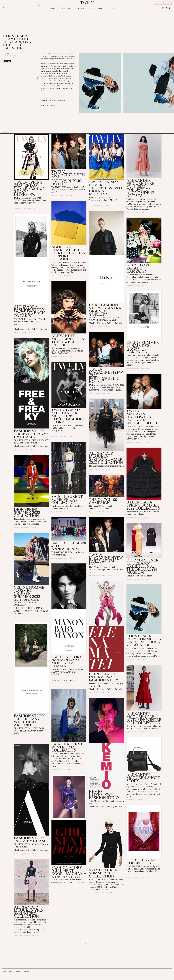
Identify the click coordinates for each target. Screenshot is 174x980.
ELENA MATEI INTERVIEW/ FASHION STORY (104, 677)
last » (105, 944)
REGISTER (159, 3)
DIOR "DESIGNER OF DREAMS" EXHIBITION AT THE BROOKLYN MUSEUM (142, 566)
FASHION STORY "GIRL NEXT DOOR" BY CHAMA (69, 871)
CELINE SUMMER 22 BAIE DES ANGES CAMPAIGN (143, 347)
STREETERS (102, 8)
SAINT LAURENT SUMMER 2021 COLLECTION (104, 873)
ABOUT (5, 971)
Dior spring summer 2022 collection (27, 512)
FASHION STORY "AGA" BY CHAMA (31, 839)
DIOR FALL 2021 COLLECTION (141, 861)
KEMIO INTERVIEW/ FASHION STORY (104, 794)
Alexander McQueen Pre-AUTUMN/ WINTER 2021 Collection (144, 718)
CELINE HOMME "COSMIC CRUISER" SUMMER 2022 (29, 592)
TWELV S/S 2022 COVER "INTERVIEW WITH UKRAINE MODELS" (106, 188)
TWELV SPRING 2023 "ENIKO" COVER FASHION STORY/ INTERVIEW (30, 188)
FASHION (53, 8)
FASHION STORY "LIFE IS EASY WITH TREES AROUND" (29, 720)
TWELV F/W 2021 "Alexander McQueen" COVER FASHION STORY (67, 416)
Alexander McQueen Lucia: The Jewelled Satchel (68, 340)
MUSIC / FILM (79, 8)
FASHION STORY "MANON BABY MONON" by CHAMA (67, 661)
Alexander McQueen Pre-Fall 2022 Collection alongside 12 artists (141, 188)
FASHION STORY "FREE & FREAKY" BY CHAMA (31, 434)
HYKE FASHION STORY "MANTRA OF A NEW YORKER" (105, 310)
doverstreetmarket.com (50, 88)
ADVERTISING (27, 971)
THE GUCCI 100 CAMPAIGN (103, 501)
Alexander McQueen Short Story (143, 778)
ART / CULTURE (65, 8)
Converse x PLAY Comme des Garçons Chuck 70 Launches (144, 641)
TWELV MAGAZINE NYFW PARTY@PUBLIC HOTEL (106, 559)
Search (5, 8)
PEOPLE (91, 8)
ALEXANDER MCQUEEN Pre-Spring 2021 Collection (28, 912)
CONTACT (11, 971)
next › (99, 944)
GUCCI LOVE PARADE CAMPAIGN (138, 268)
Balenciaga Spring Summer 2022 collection (143, 505)
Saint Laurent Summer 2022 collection (67, 499)
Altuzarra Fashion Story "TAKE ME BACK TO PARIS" (29, 311)
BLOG (112, 8)
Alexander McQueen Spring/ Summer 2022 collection (106, 458)
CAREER (18, 971)
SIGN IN (168, 3)
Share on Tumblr (31, 61)
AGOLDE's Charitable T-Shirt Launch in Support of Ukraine (68, 253)
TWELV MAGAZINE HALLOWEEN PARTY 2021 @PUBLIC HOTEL (142, 417)
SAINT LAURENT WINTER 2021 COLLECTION (67, 747)
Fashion (7, 54)
